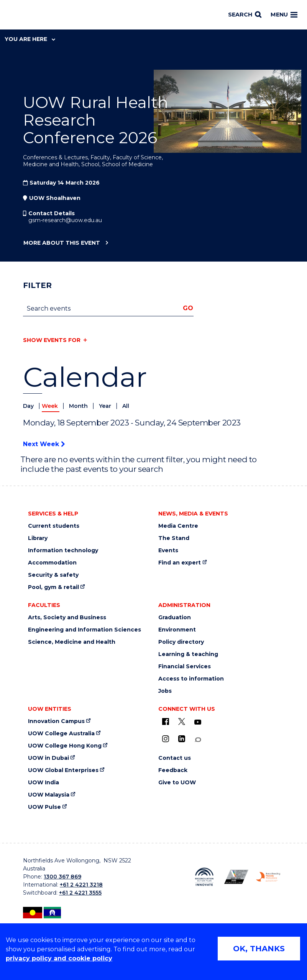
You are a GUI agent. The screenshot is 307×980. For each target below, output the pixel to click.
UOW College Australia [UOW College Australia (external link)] (61, 734)
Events (168, 551)
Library (38, 538)
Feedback (173, 770)
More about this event (62, 243)
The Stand (174, 538)
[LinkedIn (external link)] (182, 739)
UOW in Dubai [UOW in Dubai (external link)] (48, 758)
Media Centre (178, 526)
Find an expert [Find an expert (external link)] (180, 563)
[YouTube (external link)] (198, 722)
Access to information (191, 679)
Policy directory (181, 642)
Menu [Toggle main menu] (284, 15)
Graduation (175, 618)
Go (188, 308)
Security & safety (53, 575)
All (126, 406)
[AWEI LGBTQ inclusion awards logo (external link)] (236, 877)
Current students (54, 526)
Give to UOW (177, 783)
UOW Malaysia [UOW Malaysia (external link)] (49, 795)
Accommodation (52, 563)
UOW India (44, 783)
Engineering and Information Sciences (85, 630)
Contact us (175, 758)
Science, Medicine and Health (72, 642)
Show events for (52, 340)
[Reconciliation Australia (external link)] (204, 877)
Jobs (165, 691)
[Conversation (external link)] (198, 740)
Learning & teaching (188, 654)
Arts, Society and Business (67, 618)
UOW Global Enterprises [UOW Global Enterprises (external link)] (63, 770)
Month (79, 406)
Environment (177, 630)
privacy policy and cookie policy (59, 958)
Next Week (44, 444)
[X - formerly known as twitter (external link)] (182, 722)
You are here (30, 39)
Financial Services (185, 667)
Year (106, 406)
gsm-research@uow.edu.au (65, 220)
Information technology (63, 551)
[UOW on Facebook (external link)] (166, 722)
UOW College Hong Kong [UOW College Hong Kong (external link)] (65, 746)
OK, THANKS (259, 949)
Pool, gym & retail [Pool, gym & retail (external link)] (53, 587)
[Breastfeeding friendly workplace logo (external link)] (268, 877)
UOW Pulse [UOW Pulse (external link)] (44, 807)
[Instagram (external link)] (166, 739)
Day (29, 406)
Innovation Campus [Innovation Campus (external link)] (56, 721)
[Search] (245, 15)
